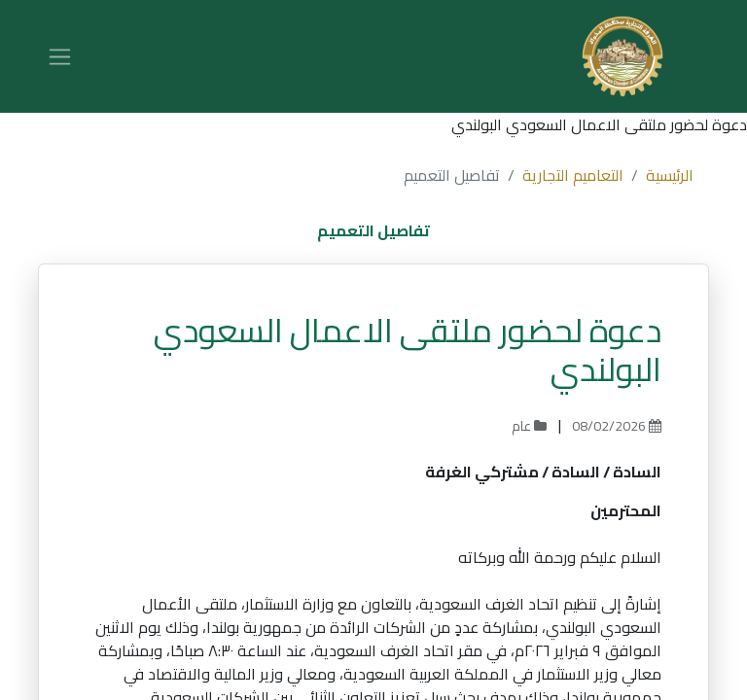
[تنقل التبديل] (60, 56)
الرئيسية (670, 175)
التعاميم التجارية (573, 175)
